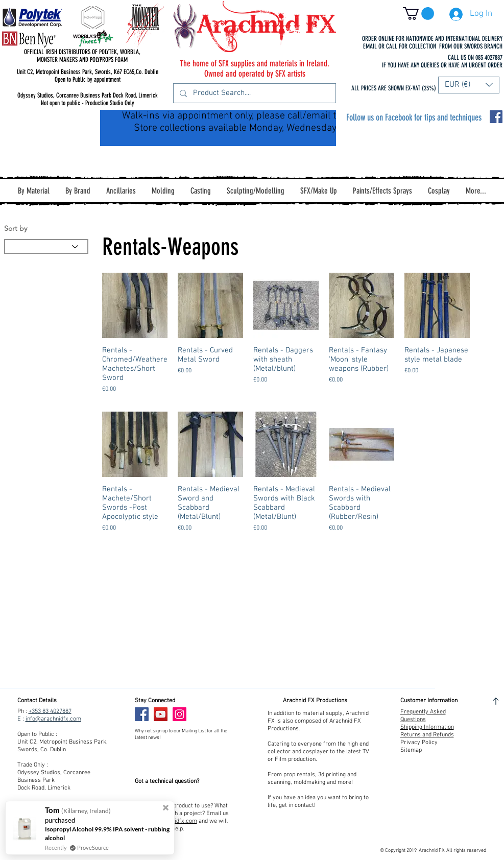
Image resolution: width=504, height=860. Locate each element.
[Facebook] (142, 714)
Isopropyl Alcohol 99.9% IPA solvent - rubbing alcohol (107, 833)
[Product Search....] (254, 93)
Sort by (16, 228)
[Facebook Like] (211, 714)
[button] (418, 14)
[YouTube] (161, 714)
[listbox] (469, 85)
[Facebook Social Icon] (496, 117)
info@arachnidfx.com (53, 719)
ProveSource (93, 847)
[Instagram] (179, 714)
